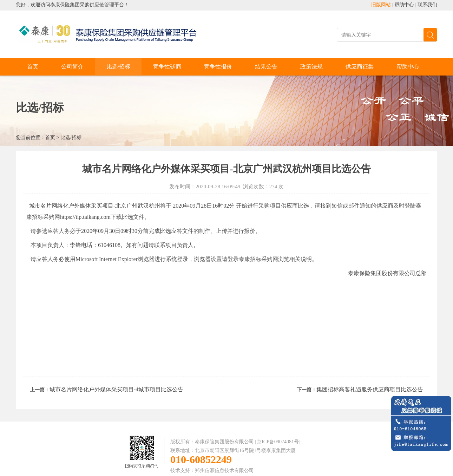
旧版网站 (381, 5)
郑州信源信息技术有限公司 (224, 471)
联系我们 (427, 5)
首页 (33, 67)
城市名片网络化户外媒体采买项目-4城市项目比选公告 (116, 389)
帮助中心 (404, 5)
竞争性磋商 (167, 67)
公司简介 (72, 67)
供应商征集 (360, 67)
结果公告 (266, 67)
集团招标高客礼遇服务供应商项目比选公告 (370, 389)
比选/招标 (118, 67)
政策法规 (311, 67)
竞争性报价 (218, 67)
